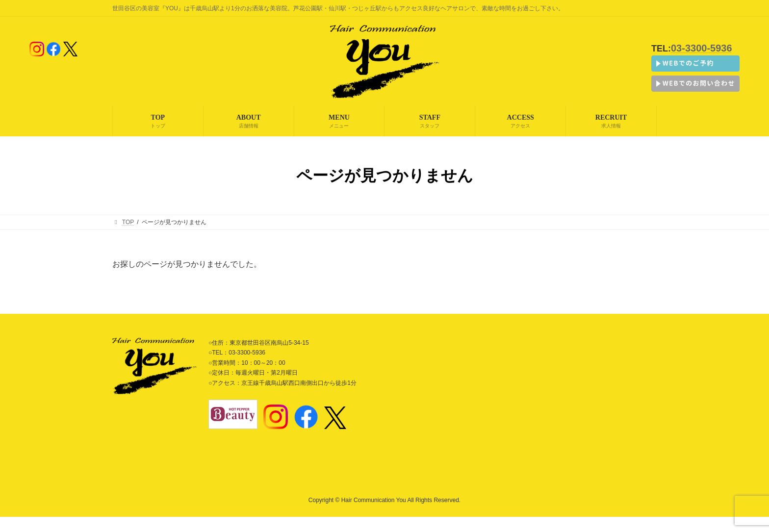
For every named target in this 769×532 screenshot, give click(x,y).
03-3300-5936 (702, 48)
